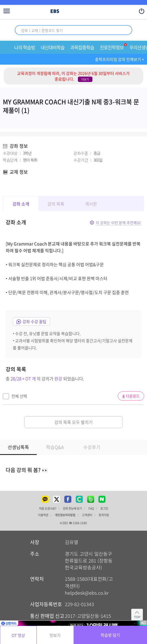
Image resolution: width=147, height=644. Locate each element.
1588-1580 (76, 579)
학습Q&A (55, 447)
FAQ (91, 508)
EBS (55, 12)
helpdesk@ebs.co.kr (87, 593)
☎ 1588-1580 (78, 523)
